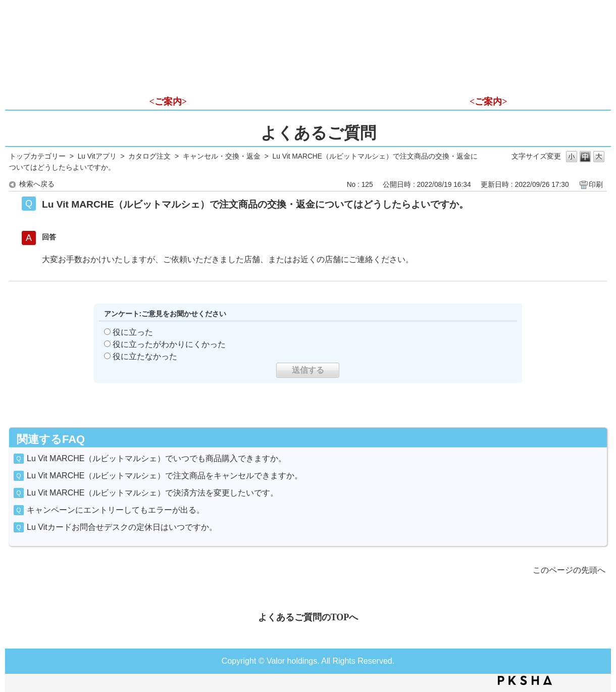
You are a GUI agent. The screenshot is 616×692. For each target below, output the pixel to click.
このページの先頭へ (569, 570)
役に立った (133, 332)
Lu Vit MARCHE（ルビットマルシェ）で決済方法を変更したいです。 (152, 493)
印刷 (596, 185)
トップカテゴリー (37, 156)
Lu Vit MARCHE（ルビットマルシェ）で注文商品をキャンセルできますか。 (165, 476)
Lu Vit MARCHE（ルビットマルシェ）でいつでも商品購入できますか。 (157, 458)
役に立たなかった (145, 356)
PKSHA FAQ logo (525, 680)
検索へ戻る (37, 184)
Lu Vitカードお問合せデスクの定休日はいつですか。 (122, 527)
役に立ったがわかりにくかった (169, 344)
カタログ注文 (149, 156)
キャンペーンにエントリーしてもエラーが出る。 (116, 510)
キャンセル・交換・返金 (222, 156)
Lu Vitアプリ (97, 156)
